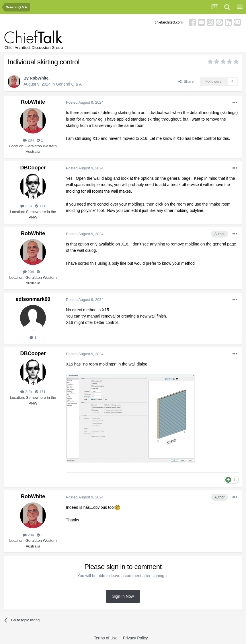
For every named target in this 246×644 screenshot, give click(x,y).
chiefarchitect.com (169, 22)
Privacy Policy (135, 638)
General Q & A (69, 84)
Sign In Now (123, 596)
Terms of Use (106, 638)
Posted (85, 102)
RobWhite (39, 78)
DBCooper (33, 168)
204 (28, 140)
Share (186, 81)
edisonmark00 (33, 299)
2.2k (26, 206)
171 (40, 206)
